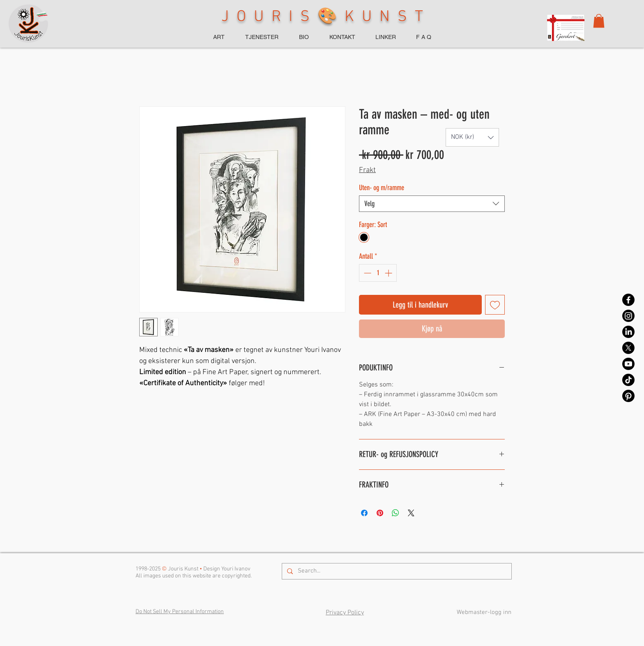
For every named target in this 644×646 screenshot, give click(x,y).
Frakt (367, 170)
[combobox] (432, 204)
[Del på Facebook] (364, 513)
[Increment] (389, 273)
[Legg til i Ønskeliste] (495, 305)
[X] (628, 348)
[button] (599, 21)
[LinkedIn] (628, 332)
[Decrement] (367, 273)
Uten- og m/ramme (382, 188)
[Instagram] (628, 316)
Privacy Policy (345, 613)
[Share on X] (411, 513)
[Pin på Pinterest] (380, 513)
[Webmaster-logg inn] (484, 613)
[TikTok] (628, 380)
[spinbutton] (378, 273)
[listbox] (472, 137)
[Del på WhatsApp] (396, 513)
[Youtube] (628, 364)
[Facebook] (628, 300)
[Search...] (396, 571)
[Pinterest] (628, 396)
